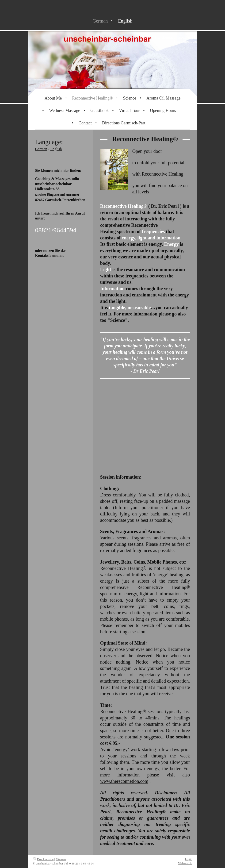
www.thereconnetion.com (124, 781)
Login (189, 859)
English (56, 149)
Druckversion (43, 859)
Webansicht (185, 863)
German (41, 149)
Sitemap (61, 859)
